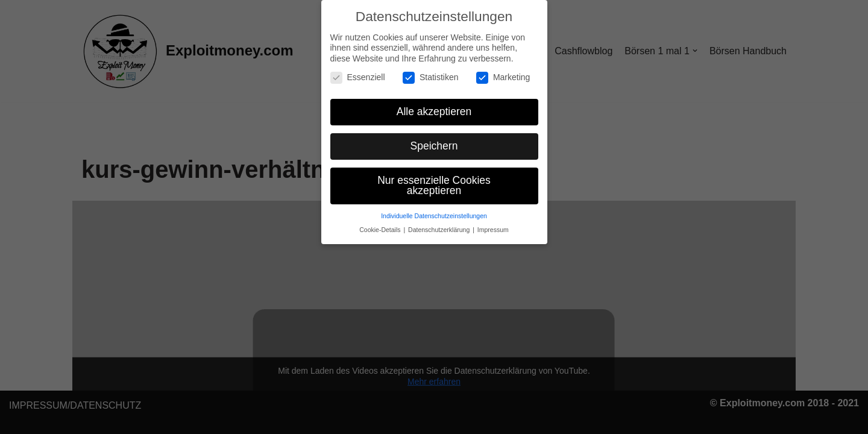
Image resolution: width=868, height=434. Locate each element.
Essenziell (358, 77)
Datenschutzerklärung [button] (440, 230)
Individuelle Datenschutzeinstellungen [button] (434, 216)
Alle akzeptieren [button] (434, 112)
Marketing (503, 77)
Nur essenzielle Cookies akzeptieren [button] (434, 186)
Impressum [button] (493, 230)
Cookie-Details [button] (381, 230)
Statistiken (431, 77)
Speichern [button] (434, 146)
